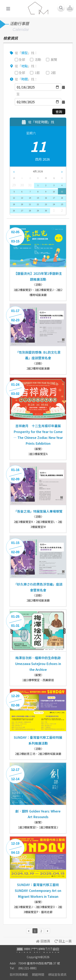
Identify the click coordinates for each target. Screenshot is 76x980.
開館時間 (38, 974)
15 (38, 198)
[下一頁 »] (48, 931)
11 (62, 192)
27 (22, 211)
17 (54, 198)
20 (22, 204)
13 (22, 198)
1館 (37, 73)
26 (14, 211)
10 (54, 192)
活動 (38, 59)
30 (46, 211)
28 (30, 211)
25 (62, 204)
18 (62, 198)
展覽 (54, 59)
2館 (53, 73)
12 (14, 198)
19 (14, 204)
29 (38, 211)
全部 (22, 59)
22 (38, 204)
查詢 (59, 112)
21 (30, 204)
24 (54, 204)
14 (30, 198)
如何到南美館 (19, 974)
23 (46, 204)
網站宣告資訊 (57, 974)
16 (46, 198)
